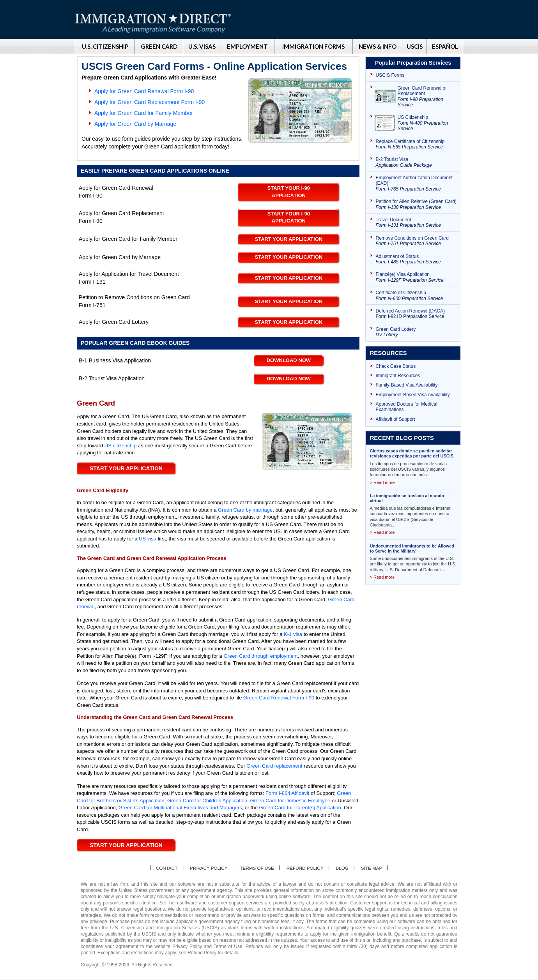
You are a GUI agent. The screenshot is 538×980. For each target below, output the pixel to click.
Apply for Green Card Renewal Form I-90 (144, 91)
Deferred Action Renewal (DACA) (416, 314)
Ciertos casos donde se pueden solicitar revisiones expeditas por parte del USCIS (412, 453)
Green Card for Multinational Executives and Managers (180, 808)
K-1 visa (293, 634)
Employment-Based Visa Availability (413, 395)
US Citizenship (427, 123)
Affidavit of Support (396, 419)
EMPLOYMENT (247, 46)
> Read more (382, 482)
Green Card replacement (274, 766)
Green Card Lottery (416, 332)
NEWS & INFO (378, 46)
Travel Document (416, 223)
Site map (373, 868)
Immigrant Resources (398, 376)
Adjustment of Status (416, 259)
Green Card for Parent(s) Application (300, 808)
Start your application (126, 845)
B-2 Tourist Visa (416, 162)
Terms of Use (257, 868)
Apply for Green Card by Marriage (135, 124)
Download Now (289, 360)
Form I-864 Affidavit (287, 793)
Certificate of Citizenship (416, 296)
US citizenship (120, 446)
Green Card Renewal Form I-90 (279, 698)
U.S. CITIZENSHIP (105, 46)
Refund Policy (306, 868)
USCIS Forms (390, 75)
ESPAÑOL (445, 46)
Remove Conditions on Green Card (416, 241)
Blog (344, 868)
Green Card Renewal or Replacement (427, 97)
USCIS (415, 46)
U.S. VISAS (202, 46)
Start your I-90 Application (289, 192)
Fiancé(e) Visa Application (416, 277)
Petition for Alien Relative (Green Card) (416, 204)
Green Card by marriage (245, 510)
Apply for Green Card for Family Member (144, 113)
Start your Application (289, 239)
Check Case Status (396, 366)
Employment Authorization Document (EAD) (416, 183)
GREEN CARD (159, 46)
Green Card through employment (260, 656)
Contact (165, 868)
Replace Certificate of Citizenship (416, 144)
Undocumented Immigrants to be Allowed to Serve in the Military (412, 548)
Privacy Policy (208, 868)
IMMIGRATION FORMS (313, 46)
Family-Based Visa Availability (407, 385)
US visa (148, 539)
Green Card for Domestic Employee (290, 801)
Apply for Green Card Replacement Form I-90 (150, 102)
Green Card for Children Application (207, 801)
